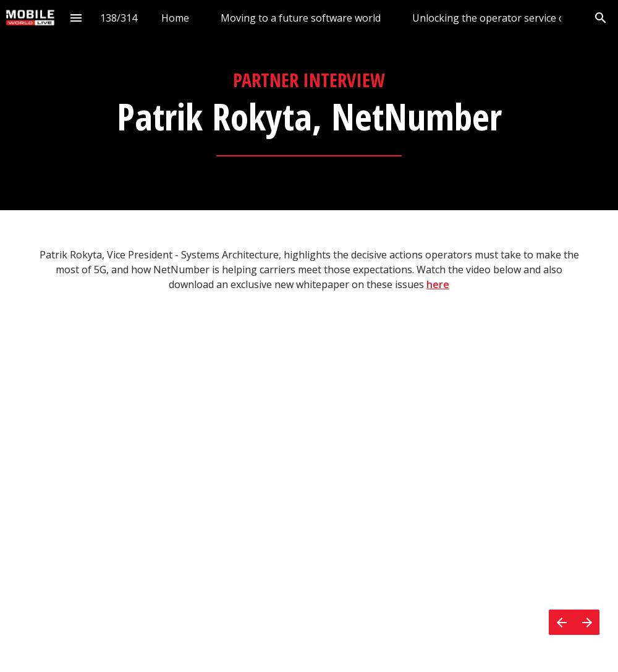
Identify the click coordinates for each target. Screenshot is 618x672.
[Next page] (587, 622)
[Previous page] (561, 622)
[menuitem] (175, 18)
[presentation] (309, 105)
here (438, 284)
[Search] (600, 18)
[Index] (76, 18)
